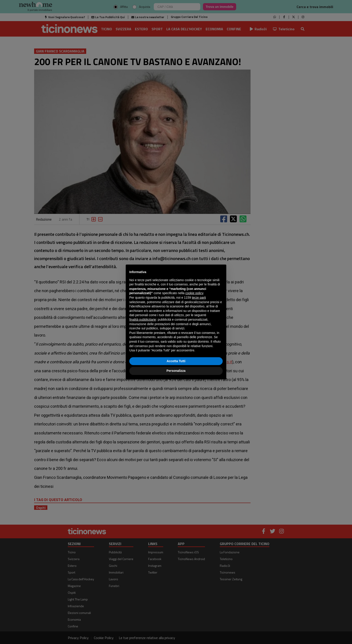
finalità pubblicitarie (143, 320)
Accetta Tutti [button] (176, 361)
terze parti (199, 298)
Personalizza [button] (176, 371)
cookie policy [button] (194, 293)
